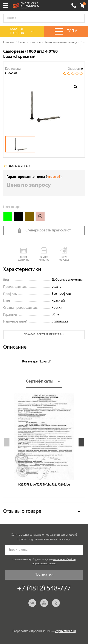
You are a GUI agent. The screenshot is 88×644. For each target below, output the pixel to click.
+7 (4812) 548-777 (74, 5)
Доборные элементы (67, 280)
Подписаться (44, 575)
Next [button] (81, 442)
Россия (57, 308)
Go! (79, 18)
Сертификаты (40, 381)
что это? (54, 177)
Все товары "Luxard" (36, 362)
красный (58, 301)
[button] (24, 254)
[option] (44, 106)
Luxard (57, 287)
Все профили (61, 294)
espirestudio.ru (66, 631)
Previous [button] (7, 442)
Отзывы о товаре (22, 511)
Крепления (60, 321)
